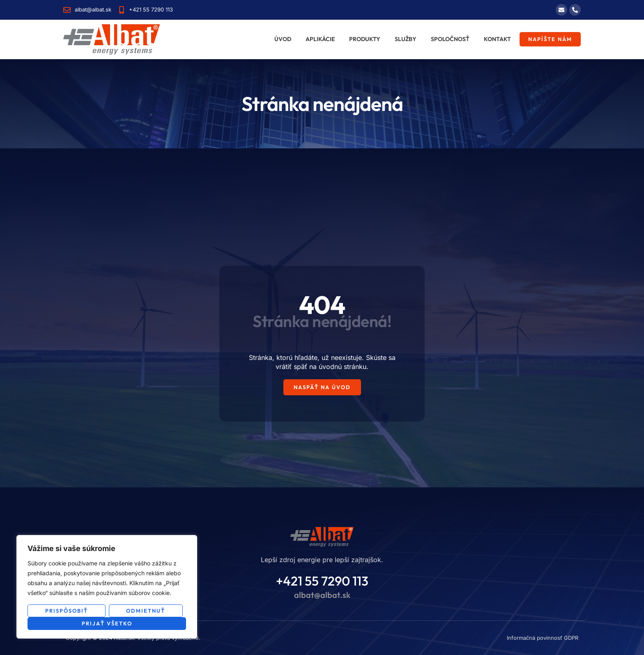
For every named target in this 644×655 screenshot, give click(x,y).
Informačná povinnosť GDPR (543, 638)
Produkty (365, 39)
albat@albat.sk (322, 595)
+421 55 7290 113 (322, 581)
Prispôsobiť (67, 611)
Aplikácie (320, 39)
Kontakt (497, 39)
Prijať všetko (107, 623)
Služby (406, 39)
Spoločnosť (450, 39)
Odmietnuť (146, 611)
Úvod (283, 39)
